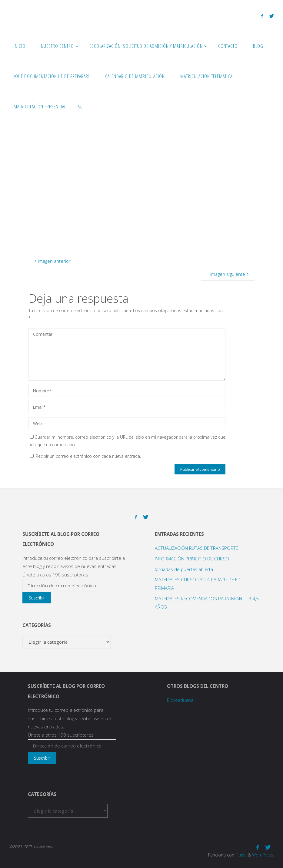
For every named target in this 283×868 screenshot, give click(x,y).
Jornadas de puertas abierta (184, 569)
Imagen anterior (52, 261)
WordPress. (263, 855)
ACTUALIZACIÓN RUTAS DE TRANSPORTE (196, 548)
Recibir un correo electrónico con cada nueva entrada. (88, 456)
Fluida (240, 855)
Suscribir (37, 598)
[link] (80, 106)
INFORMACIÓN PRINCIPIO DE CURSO (192, 559)
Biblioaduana (180, 700)
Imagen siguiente (230, 274)
